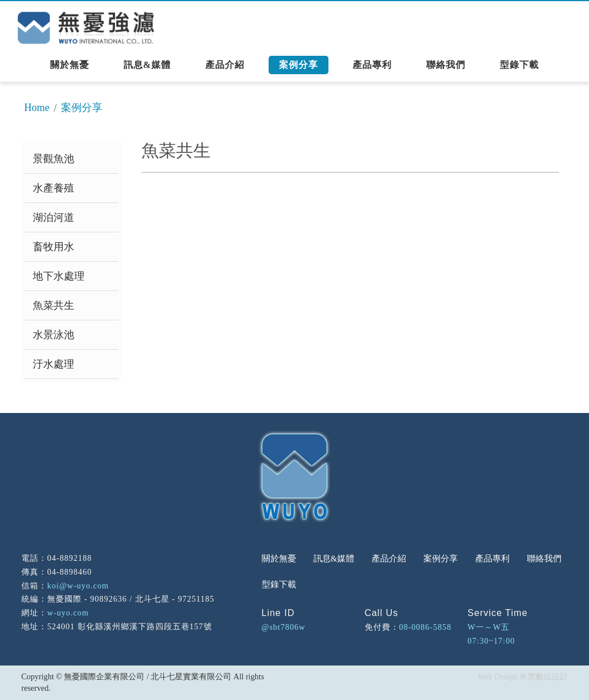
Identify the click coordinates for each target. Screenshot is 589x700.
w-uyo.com (68, 613)
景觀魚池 (53, 159)
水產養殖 (53, 188)
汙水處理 (53, 364)
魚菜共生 (53, 305)
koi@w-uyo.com (78, 586)
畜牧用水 (53, 247)
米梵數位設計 (544, 677)
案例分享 (82, 108)
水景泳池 (53, 335)
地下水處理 (59, 276)
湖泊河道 (53, 217)
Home (37, 108)
